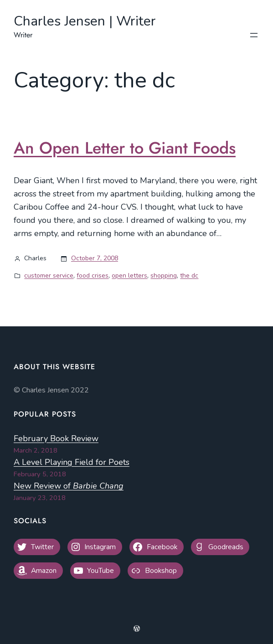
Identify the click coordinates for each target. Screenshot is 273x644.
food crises (93, 276)
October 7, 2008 (95, 258)
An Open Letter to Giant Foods (125, 148)
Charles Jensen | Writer (85, 21)
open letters (129, 276)
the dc (189, 276)
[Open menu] (254, 35)
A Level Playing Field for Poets (72, 462)
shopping (164, 276)
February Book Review (56, 438)
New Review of (69, 486)
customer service (49, 276)
